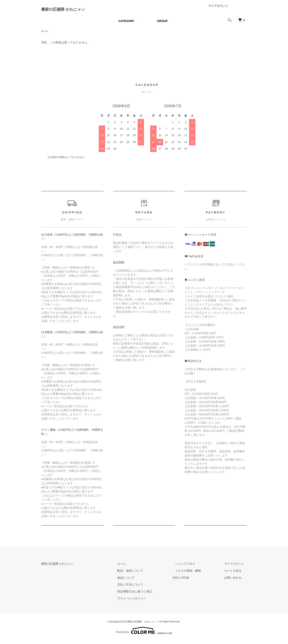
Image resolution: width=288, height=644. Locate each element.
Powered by (144, 634)
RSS (185, 581)
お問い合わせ (235, 581)
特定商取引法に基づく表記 (146, 595)
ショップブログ (192, 567)
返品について (138, 581)
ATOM (195, 581)
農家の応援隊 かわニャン (74, 11)
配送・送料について (142, 574)
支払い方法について (142, 588)
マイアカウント (218, 9)
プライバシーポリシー (144, 602)
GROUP (162, 24)
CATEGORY (126, 24)
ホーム (45, 35)
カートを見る (235, 574)
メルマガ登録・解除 (195, 574)
